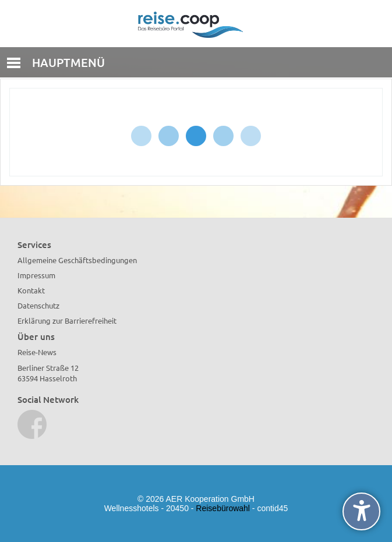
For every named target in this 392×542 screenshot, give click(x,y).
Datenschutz (38, 305)
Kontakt (31, 290)
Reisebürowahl (223, 508)
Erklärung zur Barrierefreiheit (67, 320)
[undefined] (361, 511)
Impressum (36, 275)
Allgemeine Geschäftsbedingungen (77, 260)
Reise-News (37, 352)
